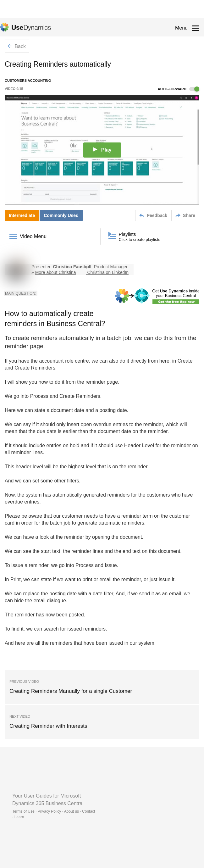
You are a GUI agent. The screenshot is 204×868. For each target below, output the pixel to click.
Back (17, 46)
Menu (181, 28)
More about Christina (56, 272)
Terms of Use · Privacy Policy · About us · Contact (54, 811)
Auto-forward (179, 89)
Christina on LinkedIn (108, 272)
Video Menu (33, 236)
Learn (19, 817)
